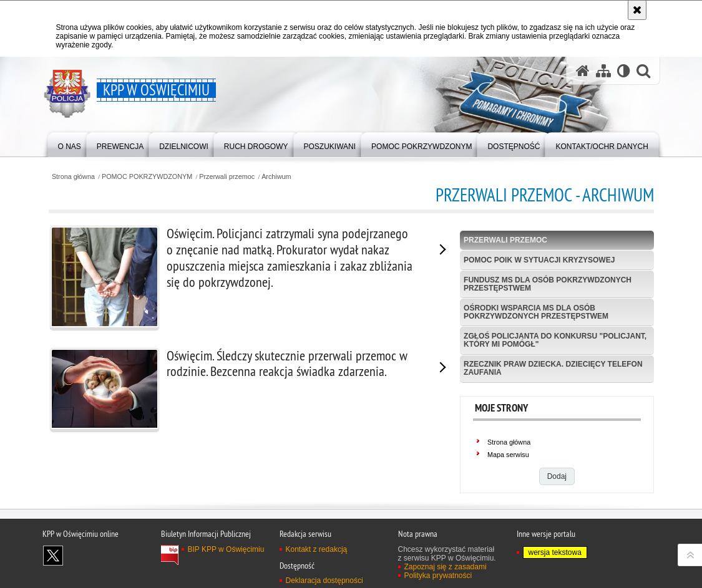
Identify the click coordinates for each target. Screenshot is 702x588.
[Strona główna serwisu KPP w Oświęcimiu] (583, 71)
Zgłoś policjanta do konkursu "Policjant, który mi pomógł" (555, 340)
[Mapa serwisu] (603, 71)
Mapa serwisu (508, 455)
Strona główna (73, 177)
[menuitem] (70, 144)
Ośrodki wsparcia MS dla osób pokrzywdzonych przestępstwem (536, 312)
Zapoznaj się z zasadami (446, 567)
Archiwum (276, 177)
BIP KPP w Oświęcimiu (226, 549)
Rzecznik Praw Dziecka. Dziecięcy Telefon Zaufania (553, 368)
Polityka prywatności (438, 576)
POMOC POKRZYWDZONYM (147, 177)
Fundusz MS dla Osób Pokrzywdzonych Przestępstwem (548, 284)
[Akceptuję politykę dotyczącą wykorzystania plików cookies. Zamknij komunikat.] (637, 10)
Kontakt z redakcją (317, 549)
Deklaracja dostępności (324, 581)
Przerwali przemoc (227, 177)
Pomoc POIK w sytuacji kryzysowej (539, 260)
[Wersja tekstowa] (624, 71)
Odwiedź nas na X (53, 556)
